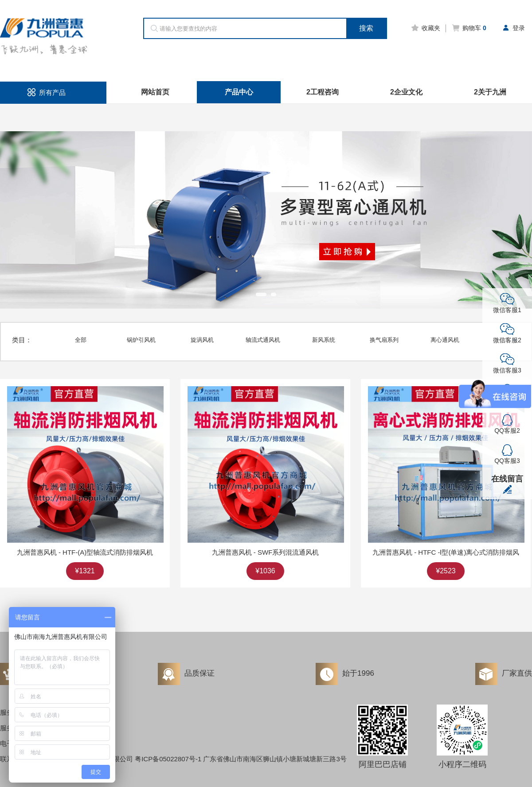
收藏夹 (425, 28)
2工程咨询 (323, 92)
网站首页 (155, 92)
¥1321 (85, 571)
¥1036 (265, 571)
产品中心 (239, 92)
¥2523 (446, 571)
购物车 (469, 28)
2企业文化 (406, 92)
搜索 (366, 28)
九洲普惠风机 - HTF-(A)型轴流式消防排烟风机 (85, 552)
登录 (513, 28)
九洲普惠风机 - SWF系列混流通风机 (266, 552)
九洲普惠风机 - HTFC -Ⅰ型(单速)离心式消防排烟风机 (446, 552)
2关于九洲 (490, 92)
